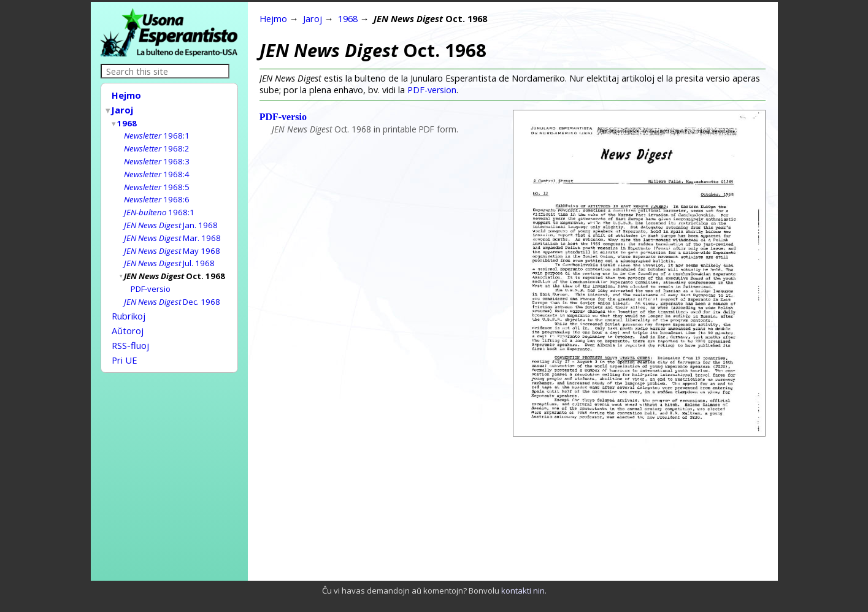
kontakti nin (523, 591)
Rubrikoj (129, 304)
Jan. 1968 (171, 218)
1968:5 (157, 182)
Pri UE (125, 345)
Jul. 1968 (169, 254)
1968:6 (157, 193)
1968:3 (157, 157)
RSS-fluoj (130, 331)
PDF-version (432, 90)
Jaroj (123, 109)
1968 (128, 121)
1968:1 (157, 132)
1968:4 (157, 169)
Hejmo (126, 95)
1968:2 (157, 145)
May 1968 (172, 242)
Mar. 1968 (172, 230)
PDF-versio (151, 278)
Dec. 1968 (172, 291)
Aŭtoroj (128, 318)
